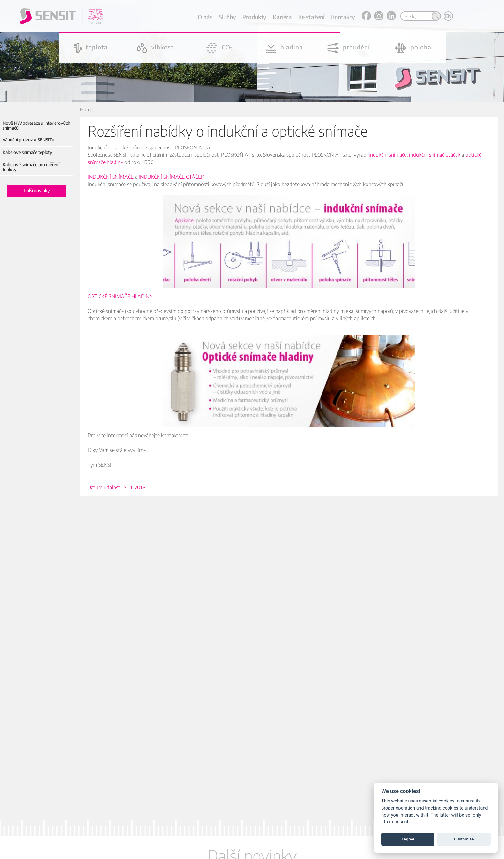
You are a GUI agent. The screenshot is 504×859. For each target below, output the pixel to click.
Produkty (254, 17)
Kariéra (282, 17)
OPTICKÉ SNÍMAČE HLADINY (120, 296)
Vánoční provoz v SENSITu (28, 140)
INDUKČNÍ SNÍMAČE (111, 177)
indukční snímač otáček (435, 155)
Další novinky (37, 190)
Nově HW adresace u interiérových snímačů (36, 126)
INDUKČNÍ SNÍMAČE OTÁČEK (171, 177)
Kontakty (343, 17)
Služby (227, 17)
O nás (205, 17)
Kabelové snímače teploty (27, 152)
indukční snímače (388, 155)
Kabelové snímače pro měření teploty (31, 167)
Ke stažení (311, 17)
